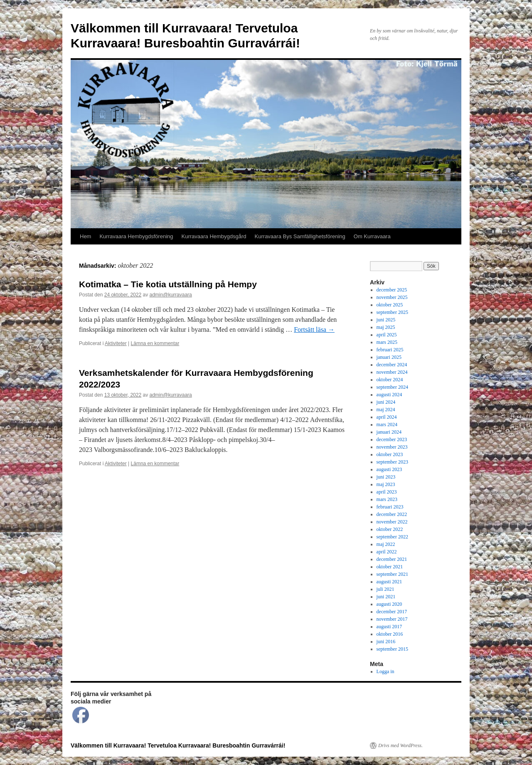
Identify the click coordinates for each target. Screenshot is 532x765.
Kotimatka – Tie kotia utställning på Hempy (168, 284)
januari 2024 (389, 432)
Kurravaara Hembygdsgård (214, 236)
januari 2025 (389, 357)
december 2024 (392, 365)
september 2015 (392, 649)
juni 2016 (386, 642)
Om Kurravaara (372, 236)
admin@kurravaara (171, 295)
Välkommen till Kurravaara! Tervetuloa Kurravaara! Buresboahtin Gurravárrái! (178, 745)
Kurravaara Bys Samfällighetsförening (300, 236)
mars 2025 (387, 342)
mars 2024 (387, 424)
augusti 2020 (389, 604)
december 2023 (392, 439)
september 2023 (392, 462)
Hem (85, 236)
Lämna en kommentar (155, 343)
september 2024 (392, 387)
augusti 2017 (389, 627)
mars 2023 (387, 499)
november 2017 (392, 619)
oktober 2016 (390, 634)
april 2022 (387, 552)
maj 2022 (386, 544)
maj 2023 (386, 484)
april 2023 (387, 492)
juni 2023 (386, 477)
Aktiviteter (116, 343)
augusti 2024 (389, 395)
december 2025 (392, 290)
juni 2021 (386, 597)
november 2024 (392, 372)
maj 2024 (386, 410)
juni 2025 (386, 320)
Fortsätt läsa (314, 329)
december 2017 (392, 612)
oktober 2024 (390, 380)
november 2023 (392, 447)
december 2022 (392, 514)
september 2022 (392, 537)
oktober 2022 (390, 529)
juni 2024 (386, 402)
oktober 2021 (390, 567)
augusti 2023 (389, 469)
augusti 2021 (389, 582)
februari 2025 (390, 350)
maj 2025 (386, 327)
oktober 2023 (390, 454)
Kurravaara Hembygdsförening (136, 236)
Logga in (385, 671)
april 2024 (387, 417)
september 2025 (392, 312)
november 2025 (392, 297)
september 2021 (392, 574)
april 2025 (387, 335)
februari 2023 (390, 507)
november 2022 (392, 522)
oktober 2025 (390, 305)
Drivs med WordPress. (400, 745)
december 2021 (392, 559)
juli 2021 (385, 589)
